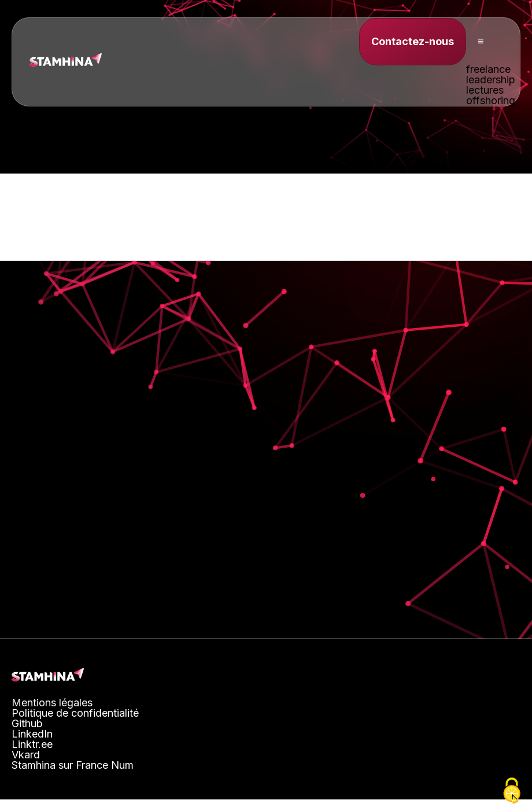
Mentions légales (52, 703)
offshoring (491, 100)
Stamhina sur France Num (73, 765)
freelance (488, 69)
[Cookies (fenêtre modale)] (512, 791)
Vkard (26, 755)
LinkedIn (32, 734)
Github (27, 723)
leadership (491, 80)
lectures (485, 90)
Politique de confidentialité (75, 713)
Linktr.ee (32, 744)
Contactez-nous (413, 41)
